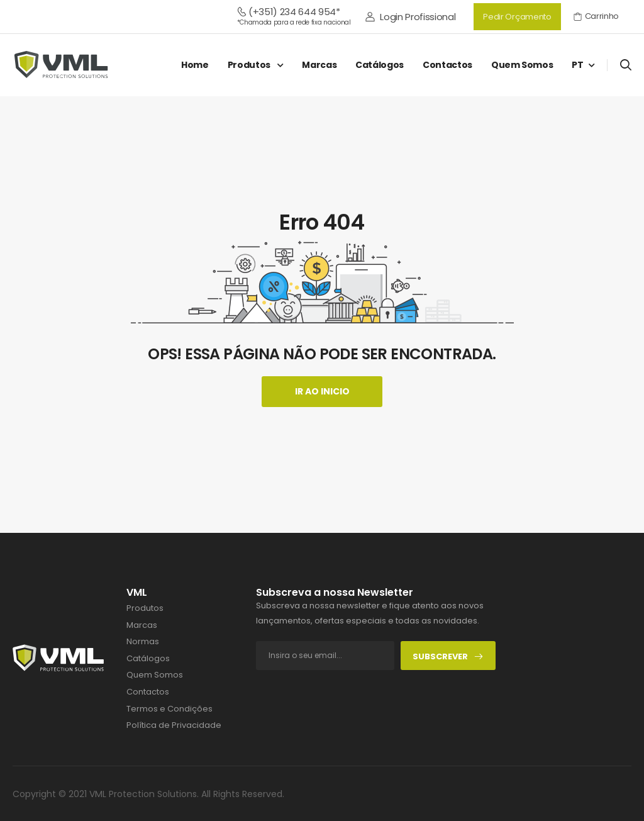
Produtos (250, 65)
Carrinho (596, 16)
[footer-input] (325, 656)
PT (577, 65)
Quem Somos (522, 65)
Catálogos (380, 65)
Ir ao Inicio (322, 391)
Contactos (447, 65)
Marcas (319, 65)
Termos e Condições (169, 709)
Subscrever (448, 656)
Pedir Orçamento (517, 17)
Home (195, 65)
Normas (143, 642)
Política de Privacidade (174, 725)
